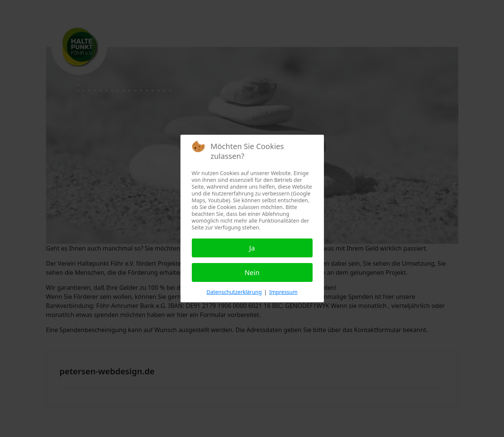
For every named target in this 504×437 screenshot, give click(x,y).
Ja (252, 248)
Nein (252, 272)
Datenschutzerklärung (234, 292)
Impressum (283, 292)
